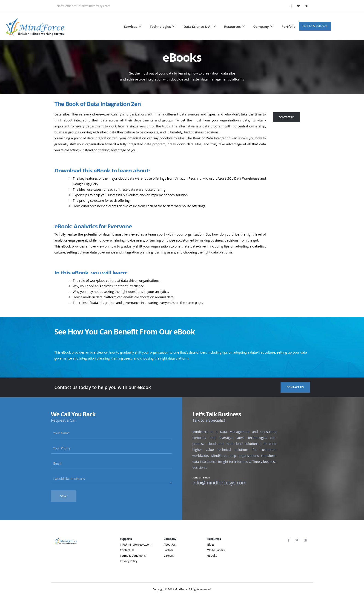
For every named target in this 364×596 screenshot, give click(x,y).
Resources (235, 26)
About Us (170, 545)
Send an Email (201, 478)
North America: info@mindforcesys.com (84, 6)
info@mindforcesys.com (136, 545)
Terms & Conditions (133, 556)
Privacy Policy (129, 561)
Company (264, 26)
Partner (169, 550)
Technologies (163, 26)
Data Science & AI (200, 26)
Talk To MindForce (315, 26)
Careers (169, 556)
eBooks (212, 556)
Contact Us (287, 117)
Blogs (211, 545)
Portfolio (288, 26)
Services (133, 26)
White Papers (216, 550)
